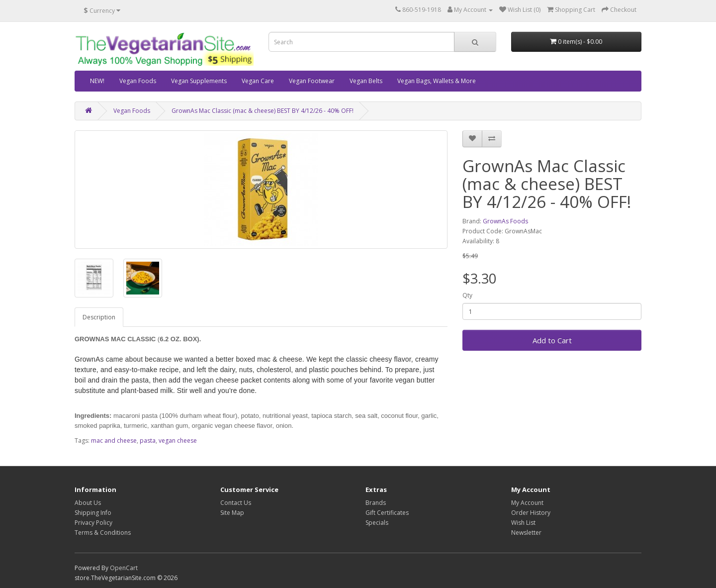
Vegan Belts (366, 81)
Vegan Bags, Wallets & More (437, 81)
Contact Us (236, 503)
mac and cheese (114, 441)
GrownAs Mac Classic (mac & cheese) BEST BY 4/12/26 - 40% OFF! (263, 111)
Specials (377, 523)
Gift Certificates (387, 513)
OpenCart (124, 568)
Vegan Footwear (312, 81)
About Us (88, 503)
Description (99, 317)
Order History (531, 513)
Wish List (523, 523)
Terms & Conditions (103, 533)
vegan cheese (178, 441)
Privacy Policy (93, 523)
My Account (527, 503)
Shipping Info (93, 513)
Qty (467, 295)
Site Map (232, 513)
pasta (148, 441)
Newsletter (526, 533)
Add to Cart (552, 340)
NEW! (97, 81)
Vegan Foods (138, 81)
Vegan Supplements (199, 81)
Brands (376, 503)
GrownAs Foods (505, 221)
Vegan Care (258, 81)
